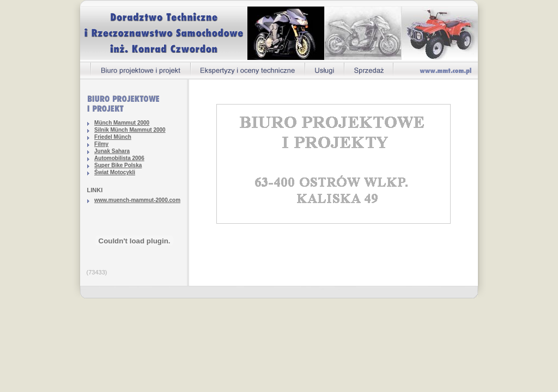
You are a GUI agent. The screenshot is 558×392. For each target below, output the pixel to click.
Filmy (101, 144)
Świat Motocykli (115, 172)
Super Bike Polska (118, 165)
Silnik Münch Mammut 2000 (130, 130)
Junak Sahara (112, 151)
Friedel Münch (113, 137)
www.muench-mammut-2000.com (137, 200)
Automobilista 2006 (119, 158)
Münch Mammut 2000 (122, 123)
